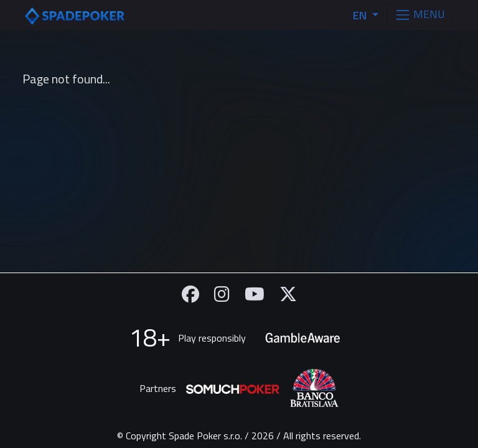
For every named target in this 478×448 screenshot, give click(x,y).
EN (361, 15)
